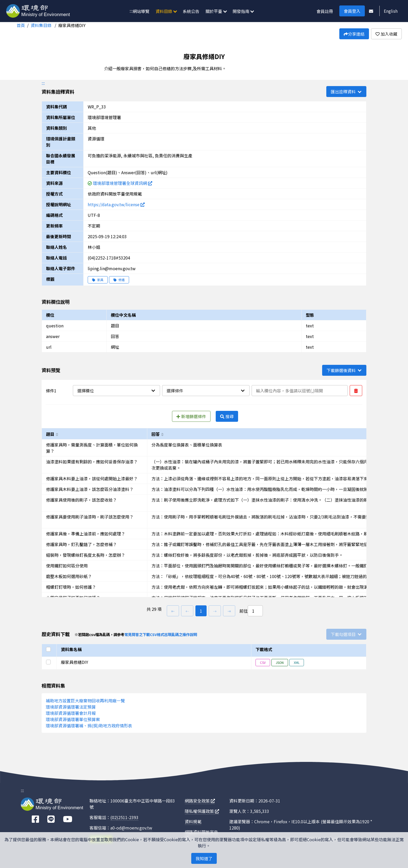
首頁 (21, 25)
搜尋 (227, 416)
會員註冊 (325, 11)
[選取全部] (49, 649)
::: (131, 11)
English (391, 11)
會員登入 (352, 11)
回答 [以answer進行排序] (156, 434)
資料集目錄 (42, 25)
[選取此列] (49, 662)
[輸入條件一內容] (300, 391)
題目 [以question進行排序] (50, 434)
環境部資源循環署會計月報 (71, 713)
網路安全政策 (200, 801)
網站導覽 (141, 11)
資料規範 (193, 821)
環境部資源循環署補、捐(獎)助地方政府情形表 (89, 726)
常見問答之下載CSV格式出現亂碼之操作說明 (161, 634)
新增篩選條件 (191, 416)
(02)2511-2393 (124, 817)
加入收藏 (386, 34)
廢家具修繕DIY (72, 25)
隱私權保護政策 (202, 811)
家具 (98, 280)
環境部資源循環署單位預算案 (73, 719)
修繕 (119, 280)
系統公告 (191, 11)
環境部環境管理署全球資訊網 (123, 183)
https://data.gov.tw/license (116, 204)
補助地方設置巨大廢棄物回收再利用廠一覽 (85, 701)
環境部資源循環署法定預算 (71, 707)
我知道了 (204, 858)
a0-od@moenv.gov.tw (131, 828)
